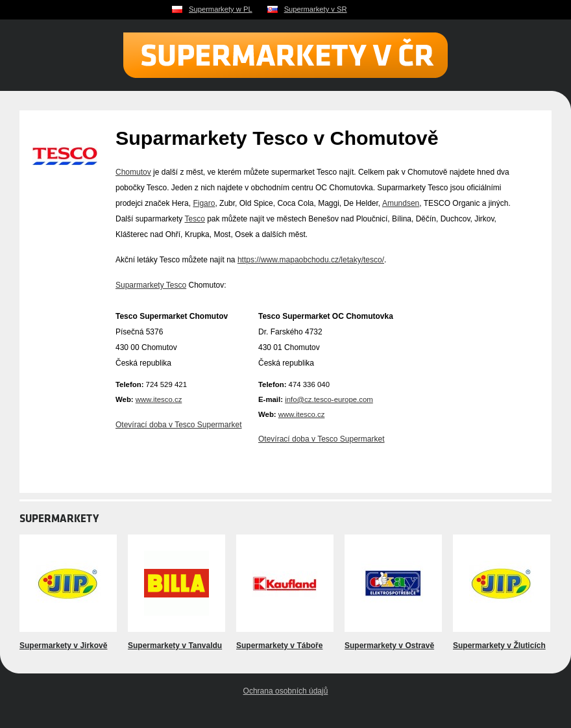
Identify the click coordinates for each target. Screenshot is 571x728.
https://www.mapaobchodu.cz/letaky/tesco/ (311, 260)
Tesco (194, 219)
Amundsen (401, 203)
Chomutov (133, 172)
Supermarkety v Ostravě (389, 646)
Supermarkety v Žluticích (499, 646)
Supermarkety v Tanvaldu (175, 646)
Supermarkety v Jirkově (63, 646)
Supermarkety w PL (221, 9)
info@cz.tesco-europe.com (329, 399)
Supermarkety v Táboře (279, 646)
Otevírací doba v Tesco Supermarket (179, 425)
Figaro (204, 203)
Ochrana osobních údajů (286, 691)
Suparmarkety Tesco (151, 285)
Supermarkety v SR (316, 9)
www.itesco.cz (159, 399)
